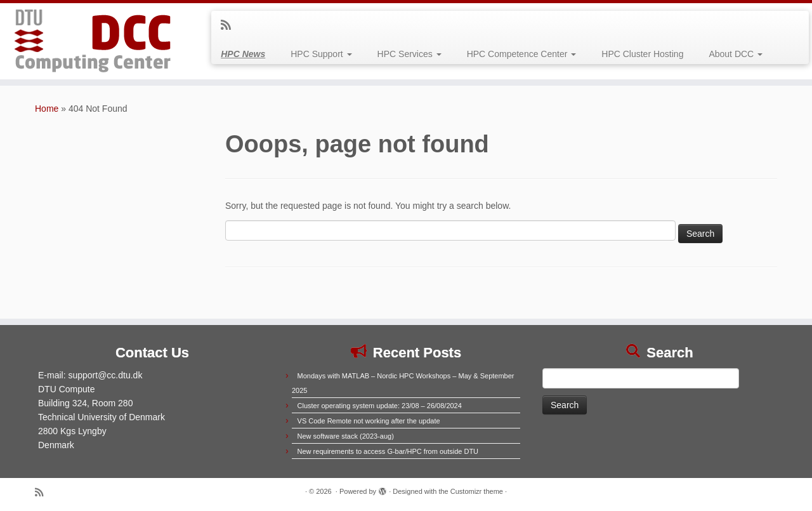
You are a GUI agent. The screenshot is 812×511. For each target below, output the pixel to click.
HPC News (243, 54)
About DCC (736, 54)
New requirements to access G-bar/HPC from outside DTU (388, 451)
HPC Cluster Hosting (642, 54)
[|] (94, 41)
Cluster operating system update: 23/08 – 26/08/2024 (380, 406)
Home (47, 109)
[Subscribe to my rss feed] (230, 25)
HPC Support (321, 54)
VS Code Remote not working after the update (369, 421)
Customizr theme (477, 491)
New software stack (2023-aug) (346, 436)
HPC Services (409, 54)
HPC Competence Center (522, 54)
